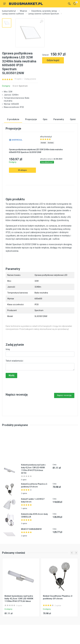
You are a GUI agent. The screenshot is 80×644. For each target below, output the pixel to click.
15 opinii (18, 79)
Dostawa (51, 143)
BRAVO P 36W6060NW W (31, 529)
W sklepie (22, 171)
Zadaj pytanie (30, 79)
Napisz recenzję (64, 396)
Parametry (59, 120)
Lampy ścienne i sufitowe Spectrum (44, 14)
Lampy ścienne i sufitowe (13, 14)
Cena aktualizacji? (47, 163)
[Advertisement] (60, 79)
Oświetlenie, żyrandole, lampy (44, 11)
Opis (45, 120)
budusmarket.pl (9, 11)
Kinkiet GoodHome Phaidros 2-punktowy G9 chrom (58, 598)
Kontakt (43, 143)
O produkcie (13, 120)
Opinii (73, 120)
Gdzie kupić (53, 60)
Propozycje (31, 120)
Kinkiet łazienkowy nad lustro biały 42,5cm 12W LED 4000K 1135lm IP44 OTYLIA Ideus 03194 (19, 600)
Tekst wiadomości (14, 361)
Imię (8, 350)
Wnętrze (23, 11)
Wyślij (11, 376)
